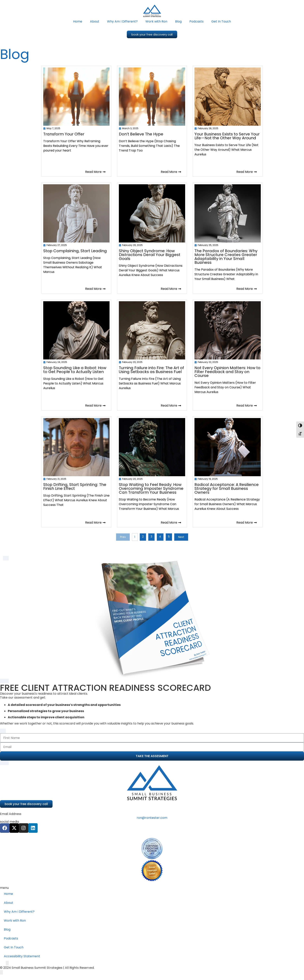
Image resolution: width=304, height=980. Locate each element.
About (95, 21)
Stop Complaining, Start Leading (75, 251)
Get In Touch (221, 21)
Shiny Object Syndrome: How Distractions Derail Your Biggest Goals (150, 255)
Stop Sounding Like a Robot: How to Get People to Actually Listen (75, 370)
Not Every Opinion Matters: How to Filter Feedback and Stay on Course (227, 372)
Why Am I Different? (122, 21)
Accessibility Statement (22, 956)
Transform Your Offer (64, 134)
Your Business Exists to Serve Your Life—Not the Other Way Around (227, 136)
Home (78, 21)
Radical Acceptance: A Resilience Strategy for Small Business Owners (227, 488)
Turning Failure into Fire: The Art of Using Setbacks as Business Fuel (151, 370)
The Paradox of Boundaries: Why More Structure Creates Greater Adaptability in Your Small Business (226, 257)
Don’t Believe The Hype (141, 134)
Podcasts (196, 21)
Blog (178, 21)
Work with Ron (156, 21)
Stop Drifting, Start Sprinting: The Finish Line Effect (75, 487)
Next (181, 537)
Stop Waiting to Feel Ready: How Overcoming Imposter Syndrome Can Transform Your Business (151, 488)
